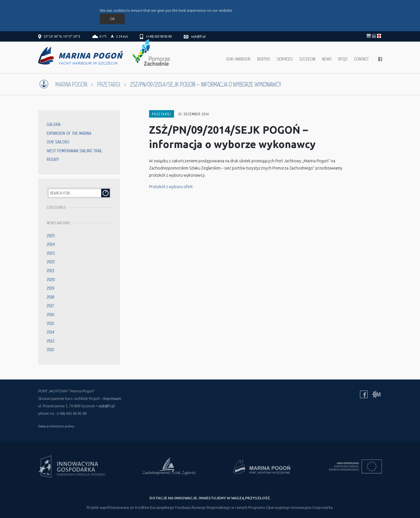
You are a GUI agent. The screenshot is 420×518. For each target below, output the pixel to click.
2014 (51, 332)
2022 (51, 262)
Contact (361, 59)
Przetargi (109, 85)
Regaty (53, 159)
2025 (51, 236)
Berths (264, 59)
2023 (51, 253)
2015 (50, 324)
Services (285, 59)
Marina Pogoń (71, 85)
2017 (50, 306)
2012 (50, 350)
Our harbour (238, 59)
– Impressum (111, 398)
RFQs (343, 59)
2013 (50, 341)
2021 (50, 271)
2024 (51, 244)
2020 (51, 280)
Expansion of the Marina (69, 133)
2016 (51, 315)
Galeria (54, 124)
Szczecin (307, 59)
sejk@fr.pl (198, 36)
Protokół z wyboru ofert (171, 187)
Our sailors (58, 142)
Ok (112, 19)
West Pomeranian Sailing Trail (75, 151)
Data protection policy (56, 426)
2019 (51, 288)
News (327, 59)
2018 (51, 297)
